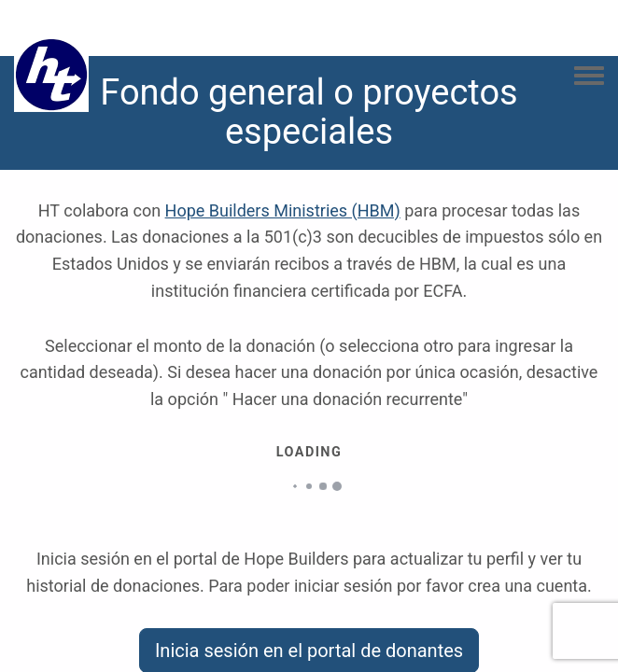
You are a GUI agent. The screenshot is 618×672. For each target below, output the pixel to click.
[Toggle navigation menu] (589, 77)
